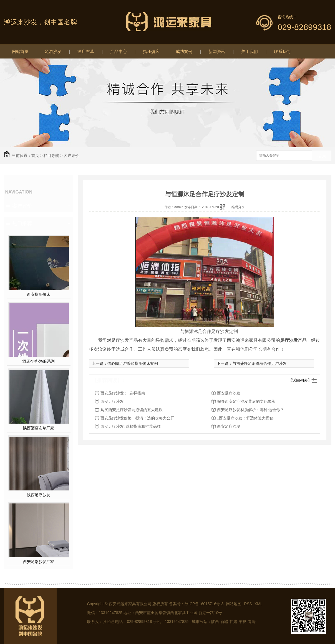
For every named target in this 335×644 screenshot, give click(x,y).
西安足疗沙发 (229, 393)
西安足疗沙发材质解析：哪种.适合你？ (251, 410)
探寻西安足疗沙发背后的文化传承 (246, 401)
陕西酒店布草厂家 (39, 428)
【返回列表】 (300, 380)
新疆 (224, 622)
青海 (252, 622)
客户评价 (71, 156)
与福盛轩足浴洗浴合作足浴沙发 (260, 363)
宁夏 (243, 622)
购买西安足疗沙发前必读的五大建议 (132, 410)
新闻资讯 (217, 51)
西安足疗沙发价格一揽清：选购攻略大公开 (137, 418)
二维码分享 (236, 207)
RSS (249, 604)
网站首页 (20, 51)
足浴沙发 (53, 51)
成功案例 (184, 51)
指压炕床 (151, 51)
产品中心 (119, 51)
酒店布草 (86, 51)
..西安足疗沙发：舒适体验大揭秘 (245, 418)
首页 (35, 156)
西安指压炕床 (39, 294)
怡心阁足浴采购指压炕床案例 (133, 363)
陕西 (215, 622)
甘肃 (233, 622)
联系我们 (282, 51)
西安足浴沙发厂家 (39, 562)
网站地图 (234, 604)
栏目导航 (51, 156)
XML (259, 604)
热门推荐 (22, 223)
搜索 (322, 156)
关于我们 (250, 51)
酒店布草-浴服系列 (38, 361)
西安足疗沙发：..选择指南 (123, 393)
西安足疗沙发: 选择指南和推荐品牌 (131, 426)
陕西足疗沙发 (39, 495)
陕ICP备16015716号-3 (204, 604)
